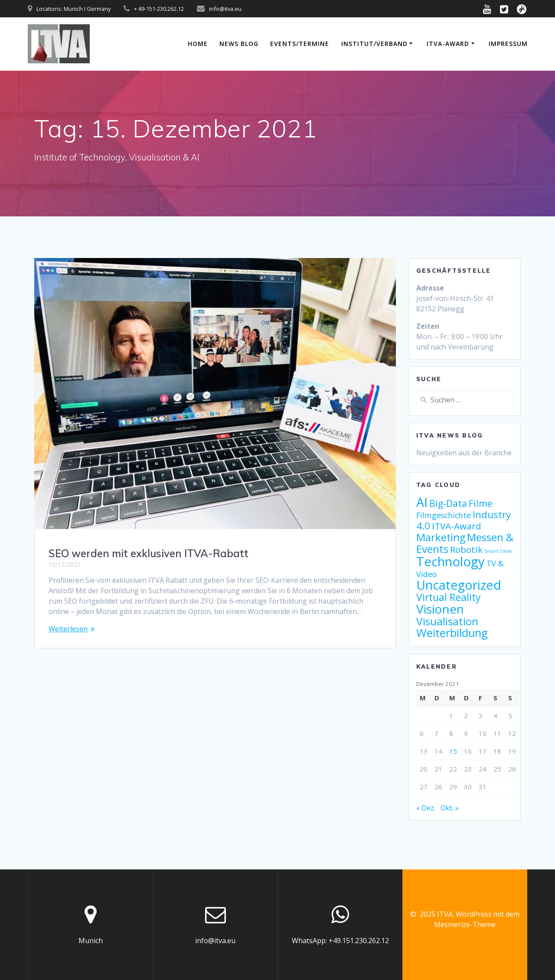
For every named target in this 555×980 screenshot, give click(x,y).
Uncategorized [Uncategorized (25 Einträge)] (459, 585)
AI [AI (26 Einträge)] (422, 502)
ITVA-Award (448, 44)
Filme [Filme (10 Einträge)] (481, 503)
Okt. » (450, 808)
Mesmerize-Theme (465, 924)
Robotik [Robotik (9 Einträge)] (466, 549)
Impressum (508, 44)
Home (198, 44)
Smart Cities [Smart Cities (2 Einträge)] (498, 551)
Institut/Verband (374, 44)
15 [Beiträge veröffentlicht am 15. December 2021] (453, 751)
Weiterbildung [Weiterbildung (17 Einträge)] (452, 633)
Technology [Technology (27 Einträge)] (451, 562)
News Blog (239, 44)
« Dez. (426, 808)
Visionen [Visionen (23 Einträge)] (440, 609)
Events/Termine (300, 44)
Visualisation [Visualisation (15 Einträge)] (447, 621)
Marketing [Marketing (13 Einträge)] (441, 537)
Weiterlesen (68, 629)
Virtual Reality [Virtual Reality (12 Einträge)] (448, 597)
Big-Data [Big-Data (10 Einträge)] (448, 503)
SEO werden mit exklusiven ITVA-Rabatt (149, 553)
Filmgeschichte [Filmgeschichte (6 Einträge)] (444, 515)
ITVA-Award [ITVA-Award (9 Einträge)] (457, 526)
